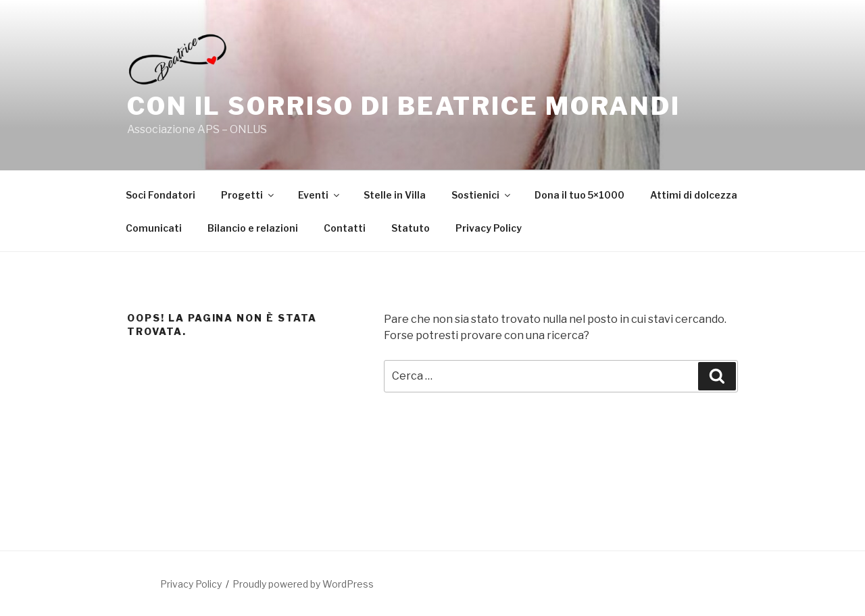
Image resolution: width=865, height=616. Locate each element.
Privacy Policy (489, 228)
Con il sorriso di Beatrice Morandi (404, 106)
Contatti (345, 228)
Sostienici (482, 195)
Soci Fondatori (160, 195)
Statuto (411, 228)
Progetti (248, 195)
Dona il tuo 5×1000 (579, 195)
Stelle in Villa (395, 195)
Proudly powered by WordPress (303, 584)
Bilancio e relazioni (253, 228)
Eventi (320, 195)
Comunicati (154, 228)
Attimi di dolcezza (694, 195)
